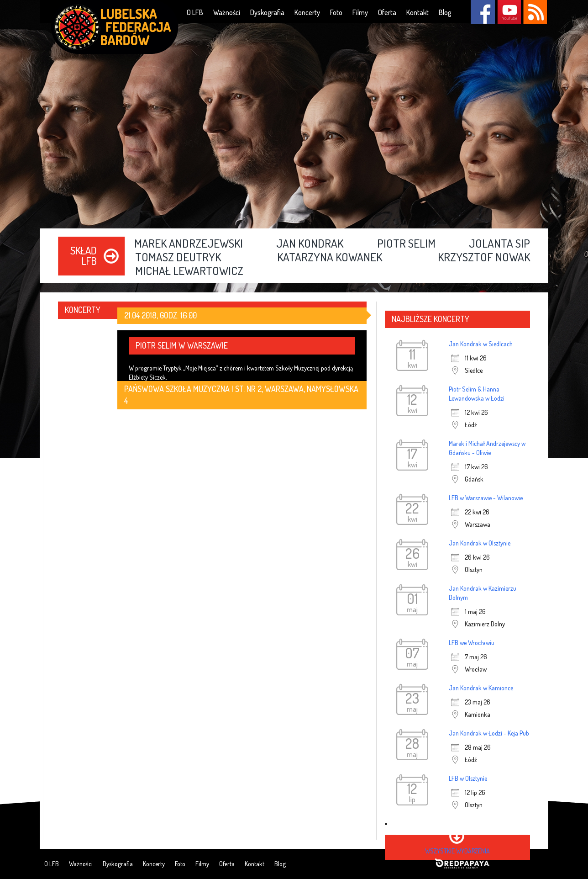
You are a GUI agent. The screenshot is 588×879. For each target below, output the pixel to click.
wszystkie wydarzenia (457, 851)
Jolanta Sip (499, 244)
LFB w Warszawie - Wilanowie (486, 498)
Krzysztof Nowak (484, 258)
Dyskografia (267, 12)
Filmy (360, 12)
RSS (535, 12)
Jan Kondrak (310, 244)
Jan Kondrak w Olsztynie (480, 543)
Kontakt (417, 12)
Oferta (387, 12)
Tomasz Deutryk (178, 258)
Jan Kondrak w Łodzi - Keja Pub (489, 733)
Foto (336, 12)
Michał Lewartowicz (189, 271)
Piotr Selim (406, 244)
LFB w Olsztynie (468, 778)
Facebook (483, 12)
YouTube (509, 12)
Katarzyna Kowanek (330, 258)
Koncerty (307, 12)
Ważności (227, 12)
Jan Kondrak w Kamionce (481, 688)
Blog (445, 12)
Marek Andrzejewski (189, 244)
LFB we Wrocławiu (472, 643)
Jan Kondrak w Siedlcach (481, 344)
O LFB (195, 12)
